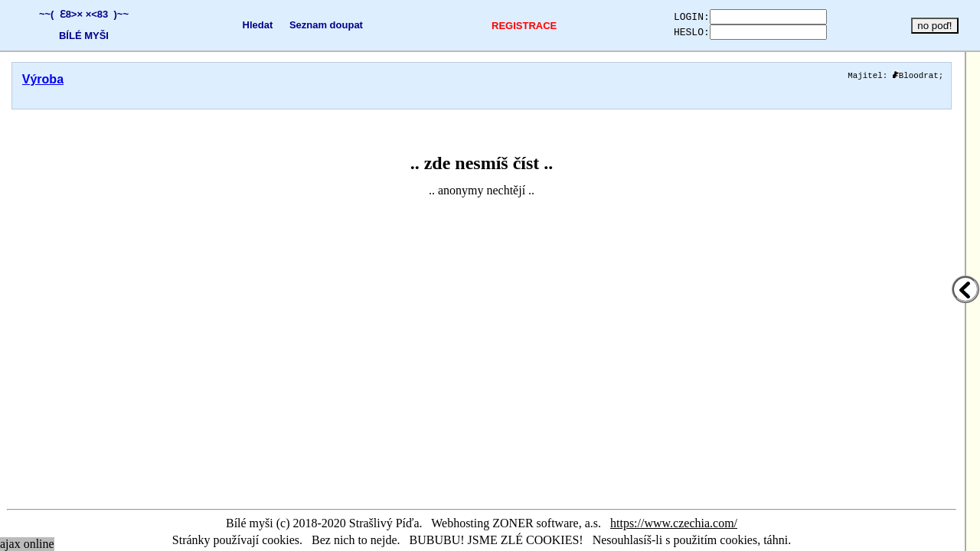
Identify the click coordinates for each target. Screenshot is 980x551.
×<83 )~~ (103, 14)
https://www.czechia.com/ (674, 523)
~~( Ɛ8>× (57, 14)
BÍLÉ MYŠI (80, 36)
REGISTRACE (499, 26)
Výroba (43, 79)
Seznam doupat (312, 25)
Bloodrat (916, 76)
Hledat (243, 25)
